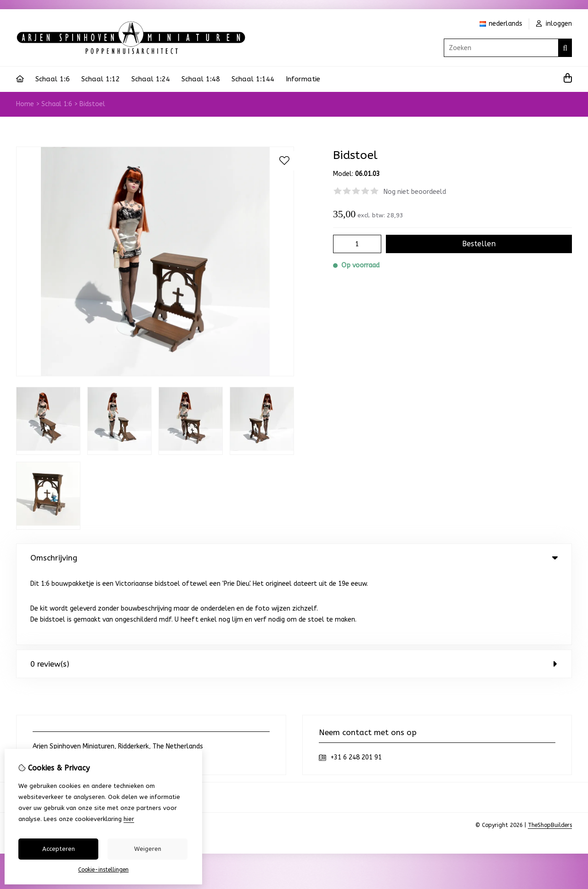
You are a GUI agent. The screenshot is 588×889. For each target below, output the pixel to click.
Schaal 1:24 (151, 79)
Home (25, 104)
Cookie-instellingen (103, 870)
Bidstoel (92, 104)
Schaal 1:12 (101, 79)
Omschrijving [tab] (294, 558)
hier (129, 819)
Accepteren (59, 849)
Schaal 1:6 (53, 79)
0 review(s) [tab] (294, 591)
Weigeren (148, 849)
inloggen (554, 24)
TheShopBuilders (550, 752)
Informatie (303, 79)
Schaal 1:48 (201, 79)
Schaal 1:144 (253, 79)
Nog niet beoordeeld (415, 192)
